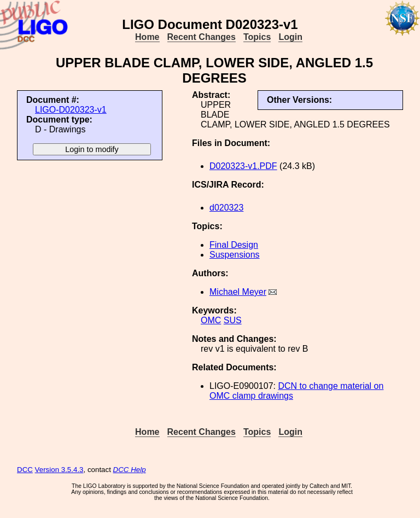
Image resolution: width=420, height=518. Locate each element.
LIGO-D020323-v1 (71, 110)
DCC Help (130, 470)
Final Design (234, 245)
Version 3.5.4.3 (59, 470)
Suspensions (235, 255)
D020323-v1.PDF (243, 166)
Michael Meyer (238, 292)
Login (290, 37)
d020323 (226, 208)
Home (147, 37)
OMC (211, 320)
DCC (25, 470)
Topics (257, 37)
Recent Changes (202, 37)
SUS (233, 320)
